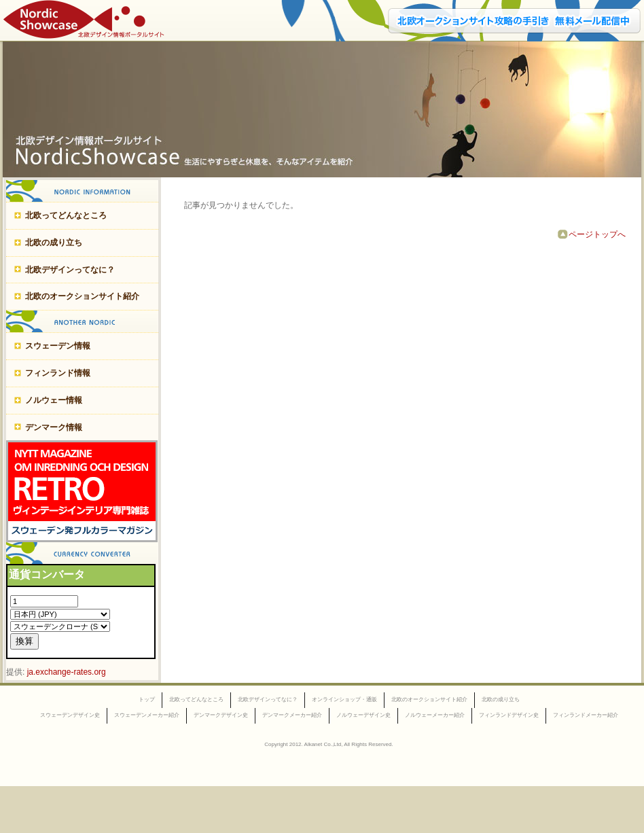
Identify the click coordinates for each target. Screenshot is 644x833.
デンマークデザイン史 (221, 715)
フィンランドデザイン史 (509, 715)
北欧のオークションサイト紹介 (82, 296)
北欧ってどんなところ (66, 215)
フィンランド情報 (58, 373)
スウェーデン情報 (58, 346)
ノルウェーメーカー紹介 (435, 715)
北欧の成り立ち (54, 243)
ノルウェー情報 (54, 400)
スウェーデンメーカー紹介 (147, 715)
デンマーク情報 (54, 427)
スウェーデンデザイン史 (70, 715)
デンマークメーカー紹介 (292, 715)
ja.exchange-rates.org (67, 672)
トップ (147, 699)
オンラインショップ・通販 (344, 699)
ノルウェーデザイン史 (363, 715)
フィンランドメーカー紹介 (586, 715)
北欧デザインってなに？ (70, 270)
